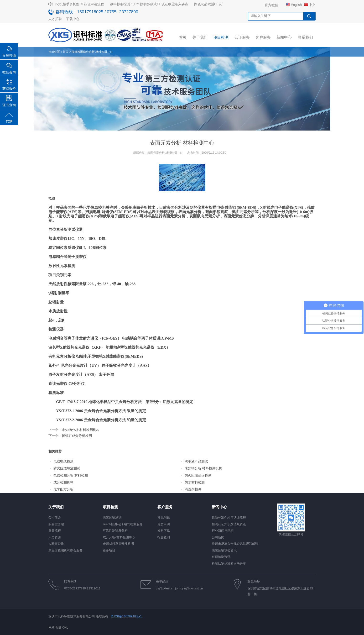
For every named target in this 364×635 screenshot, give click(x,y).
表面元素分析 (174, 216)
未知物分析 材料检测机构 (81, 430)
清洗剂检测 (193, 489)
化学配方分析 (63, 489)
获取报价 (9, 89)
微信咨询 (9, 72)
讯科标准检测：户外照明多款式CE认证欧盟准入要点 (151, 4)
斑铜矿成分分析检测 (77, 436)
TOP (9, 121)
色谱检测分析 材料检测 (71, 475)
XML (65, 627)
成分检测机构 (63, 482)
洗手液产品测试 (196, 461)
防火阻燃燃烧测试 (67, 468)
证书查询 (9, 105)
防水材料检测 (195, 482)
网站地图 (55, 627)
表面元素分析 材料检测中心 (165, 153)
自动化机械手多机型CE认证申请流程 (78, 4)
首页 (66, 52)
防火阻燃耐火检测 (198, 475)
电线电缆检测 (63, 461)
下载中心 (73, 19)
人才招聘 (55, 19)
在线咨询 (9, 56)
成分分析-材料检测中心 (98, 52)
